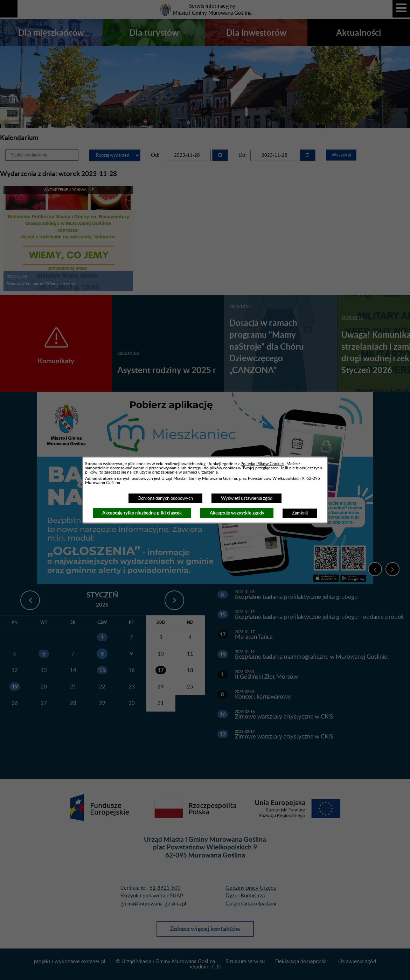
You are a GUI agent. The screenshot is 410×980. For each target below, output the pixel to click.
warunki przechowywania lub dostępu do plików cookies (185, 468)
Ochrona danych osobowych (165, 498)
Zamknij (300, 513)
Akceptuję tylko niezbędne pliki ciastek (142, 513)
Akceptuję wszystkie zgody (237, 513)
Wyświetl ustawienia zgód (247, 498)
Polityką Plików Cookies (262, 464)
